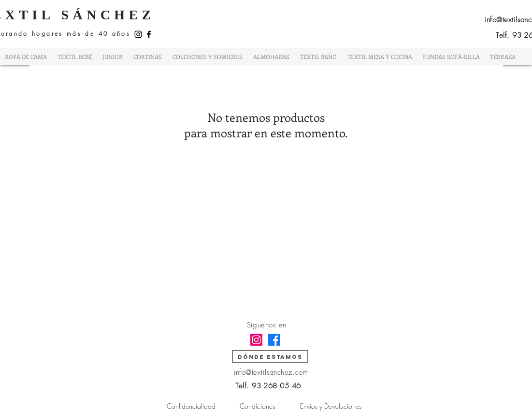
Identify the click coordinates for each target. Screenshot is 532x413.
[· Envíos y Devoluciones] (329, 406)
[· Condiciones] (255, 406)
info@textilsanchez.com (271, 372)
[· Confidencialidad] (189, 406)
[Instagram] (138, 34)
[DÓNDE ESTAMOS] (270, 357)
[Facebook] (149, 34)
